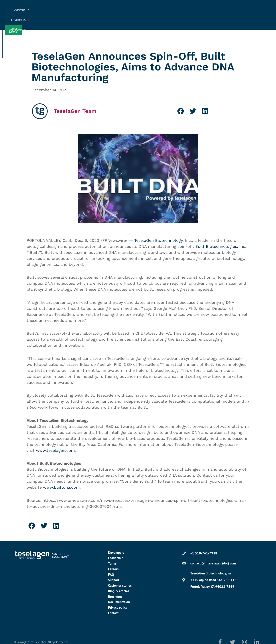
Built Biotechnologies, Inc (220, 246)
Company (108, 10)
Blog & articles (119, 591)
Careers (113, 569)
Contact (113, 613)
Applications (162, 10)
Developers (116, 553)
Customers (134, 10)
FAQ (111, 575)
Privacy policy (118, 607)
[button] (180, 111)
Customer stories (120, 585)
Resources (189, 20)
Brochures (115, 597)
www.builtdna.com (61, 487)
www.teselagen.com (55, 450)
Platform (189, 10)
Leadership (116, 558)
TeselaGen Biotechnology (158, 240)
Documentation (119, 602)
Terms (112, 563)
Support (114, 580)
